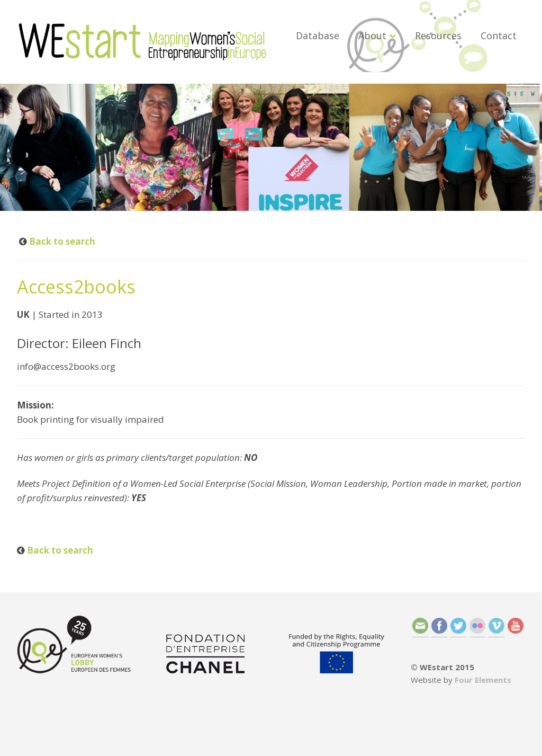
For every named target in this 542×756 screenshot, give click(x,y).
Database (318, 35)
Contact (499, 35)
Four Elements (483, 680)
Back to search (61, 241)
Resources (438, 35)
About (372, 35)
